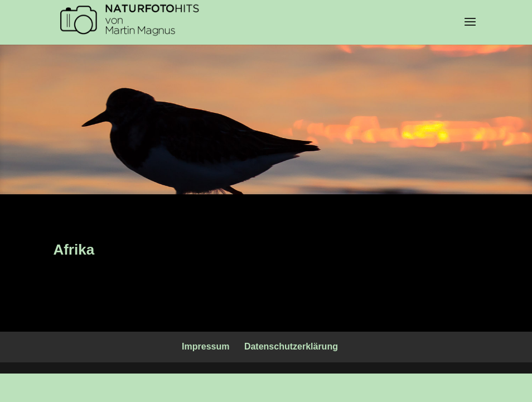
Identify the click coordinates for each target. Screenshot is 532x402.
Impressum (205, 346)
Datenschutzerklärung (291, 346)
